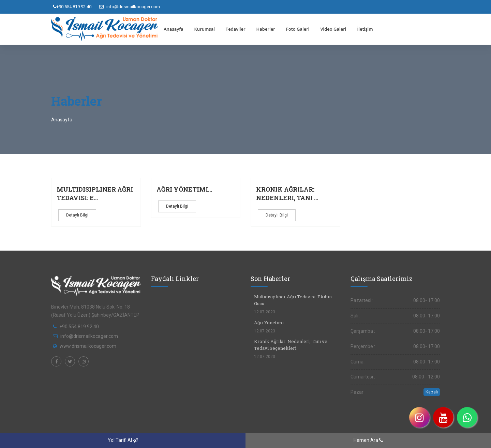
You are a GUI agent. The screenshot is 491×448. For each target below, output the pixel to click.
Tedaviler (236, 29)
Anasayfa (173, 29)
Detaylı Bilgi (77, 215)
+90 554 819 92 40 (72, 7)
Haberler (266, 29)
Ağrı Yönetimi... (184, 189)
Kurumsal (204, 29)
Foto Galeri (298, 29)
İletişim (365, 29)
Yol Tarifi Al (123, 440)
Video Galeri (333, 29)
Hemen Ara (368, 440)
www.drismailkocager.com (88, 346)
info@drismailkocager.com (130, 7)
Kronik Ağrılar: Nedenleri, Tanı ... (287, 194)
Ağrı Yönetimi (269, 323)
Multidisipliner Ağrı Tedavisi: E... (95, 194)
